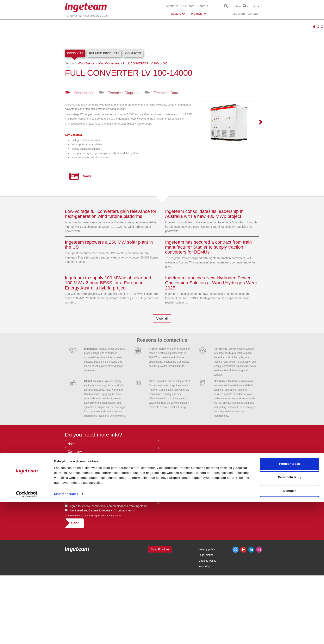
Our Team (188, 6)
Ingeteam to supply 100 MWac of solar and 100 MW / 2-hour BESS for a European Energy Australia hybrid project (108, 351)
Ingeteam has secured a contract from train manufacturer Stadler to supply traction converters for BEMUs (208, 316)
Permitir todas (290, 605)
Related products (104, 122)
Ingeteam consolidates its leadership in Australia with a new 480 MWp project (204, 282)
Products (75, 122)
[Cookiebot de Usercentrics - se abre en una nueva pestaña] (27, 636)
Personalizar (290, 619)
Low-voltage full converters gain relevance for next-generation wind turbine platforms (111, 282)
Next (258, 191)
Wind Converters (109, 132)
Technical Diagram (123, 161)
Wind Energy (86, 132)
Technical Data (166, 161)
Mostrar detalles (66, 636)
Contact (253, 14)
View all (162, 387)
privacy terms (126, 579)
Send (75, 591)
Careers (203, 6)
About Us (172, 6)
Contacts (133, 122)
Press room (237, 14)
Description (83, 161)
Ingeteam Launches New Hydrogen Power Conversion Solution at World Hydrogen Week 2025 (211, 351)
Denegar (289, 633)
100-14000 (145, 132)
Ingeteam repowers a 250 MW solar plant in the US (109, 313)
